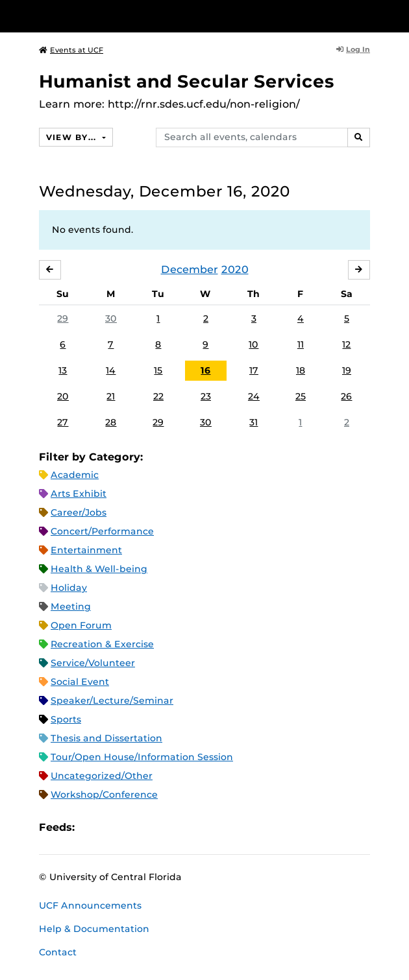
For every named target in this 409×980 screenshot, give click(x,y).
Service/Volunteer (93, 663)
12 (346, 344)
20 (63, 396)
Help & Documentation (94, 929)
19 (347, 370)
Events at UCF (71, 50)
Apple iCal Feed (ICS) (92, 828)
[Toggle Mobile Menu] (396, 15)
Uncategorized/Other (102, 776)
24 (254, 396)
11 (301, 344)
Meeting (71, 606)
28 (111, 422)
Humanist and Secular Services (187, 81)
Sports (66, 719)
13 (63, 370)
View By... (73, 137)
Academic (75, 475)
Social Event (80, 682)
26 (346, 396)
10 (254, 344)
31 (254, 422)
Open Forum (81, 625)
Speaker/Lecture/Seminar (112, 700)
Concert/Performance (102, 531)
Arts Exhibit (79, 494)
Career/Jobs (79, 512)
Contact (58, 952)
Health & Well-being (99, 569)
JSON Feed (180, 828)
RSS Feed (136, 828)
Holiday (69, 588)
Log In (353, 49)
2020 (235, 269)
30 (111, 318)
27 (63, 422)
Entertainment (86, 550)
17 (254, 370)
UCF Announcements (90, 905)
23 (206, 396)
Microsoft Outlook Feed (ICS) (114, 828)
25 (301, 396)
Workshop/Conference (104, 795)
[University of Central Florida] (99, 16)
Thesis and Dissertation (106, 738)
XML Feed (158, 828)
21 (111, 396)
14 (111, 370)
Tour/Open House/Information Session (142, 757)
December (190, 269)
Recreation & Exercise (102, 644)
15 (158, 370)
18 (301, 370)
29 (63, 318)
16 (205, 370)
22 (158, 396)
